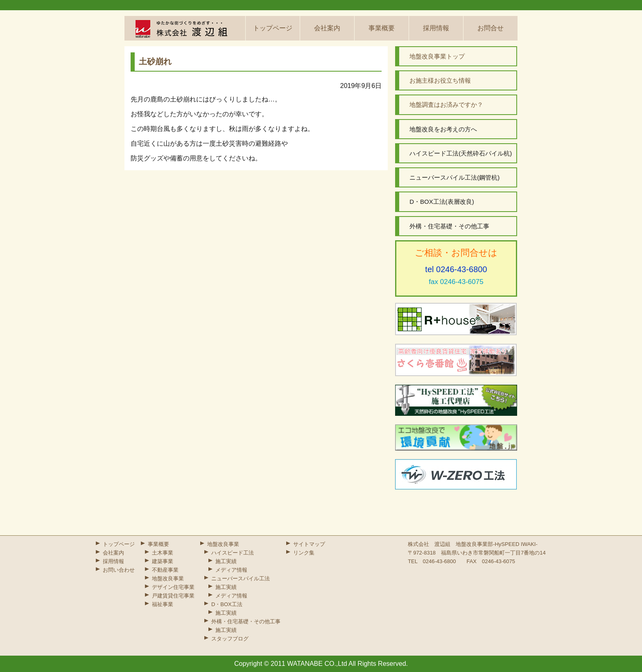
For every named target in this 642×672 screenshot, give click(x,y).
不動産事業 (165, 570)
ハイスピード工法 (233, 553)
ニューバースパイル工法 (241, 578)
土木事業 (163, 553)
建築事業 (163, 561)
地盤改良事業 (168, 578)
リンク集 (304, 553)
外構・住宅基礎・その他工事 (246, 621)
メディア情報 (231, 570)
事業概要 (382, 28)
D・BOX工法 (227, 604)
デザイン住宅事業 (173, 587)
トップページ (273, 28)
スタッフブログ (230, 639)
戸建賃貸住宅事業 (173, 596)
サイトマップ (309, 544)
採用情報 (436, 28)
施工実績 (226, 561)
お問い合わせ (119, 570)
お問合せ (491, 28)
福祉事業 (163, 604)
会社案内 (327, 28)
